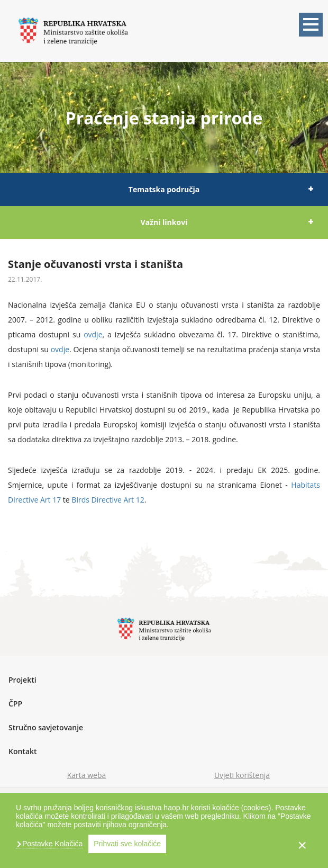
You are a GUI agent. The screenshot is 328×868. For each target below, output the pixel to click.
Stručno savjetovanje (46, 727)
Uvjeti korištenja (242, 775)
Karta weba (87, 775)
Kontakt (23, 751)
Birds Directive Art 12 (108, 500)
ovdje (93, 334)
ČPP (15, 704)
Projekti (22, 680)
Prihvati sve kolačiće (127, 844)
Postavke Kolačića (51, 844)
